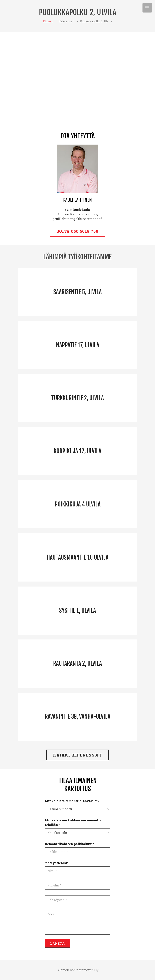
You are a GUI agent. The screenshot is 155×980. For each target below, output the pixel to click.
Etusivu (48, 21)
